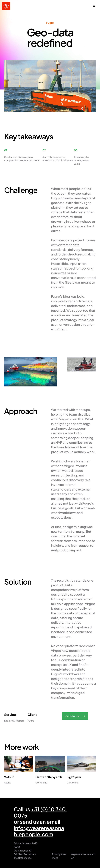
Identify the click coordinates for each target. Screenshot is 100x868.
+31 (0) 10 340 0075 (40, 812)
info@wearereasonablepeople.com (39, 831)
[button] (94, 6)
